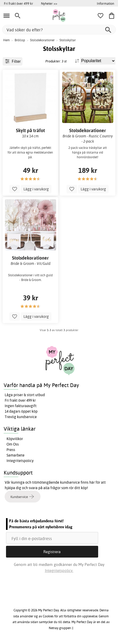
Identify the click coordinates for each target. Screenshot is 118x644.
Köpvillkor (15, 439)
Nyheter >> (49, 3)
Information (105, 3)
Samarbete (16, 455)
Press (11, 450)
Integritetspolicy (20, 461)
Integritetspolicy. (59, 570)
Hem (6, 40)
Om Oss (13, 444)
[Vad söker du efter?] (59, 30)
